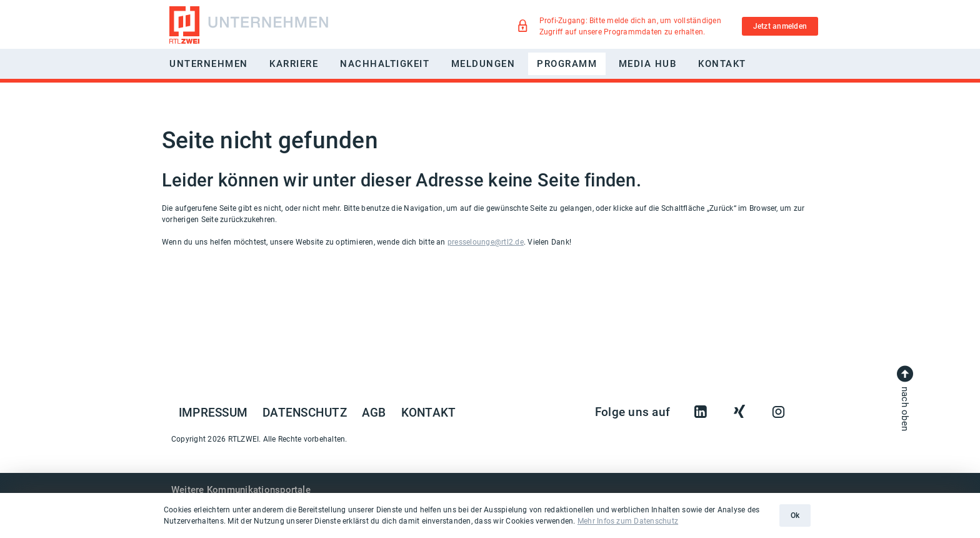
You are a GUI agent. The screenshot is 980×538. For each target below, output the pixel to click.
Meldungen (483, 64)
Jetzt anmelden (780, 26)
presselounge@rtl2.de (486, 242)
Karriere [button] (294, 64)
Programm (567, 64)
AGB (374, 413)
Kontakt (722, 64)
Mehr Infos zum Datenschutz (628, 521)
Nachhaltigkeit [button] (385, 64)
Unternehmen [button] (209, 64)
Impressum (213, 413)
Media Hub (648, 64)
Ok (795, 515)
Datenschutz (305, 413)
